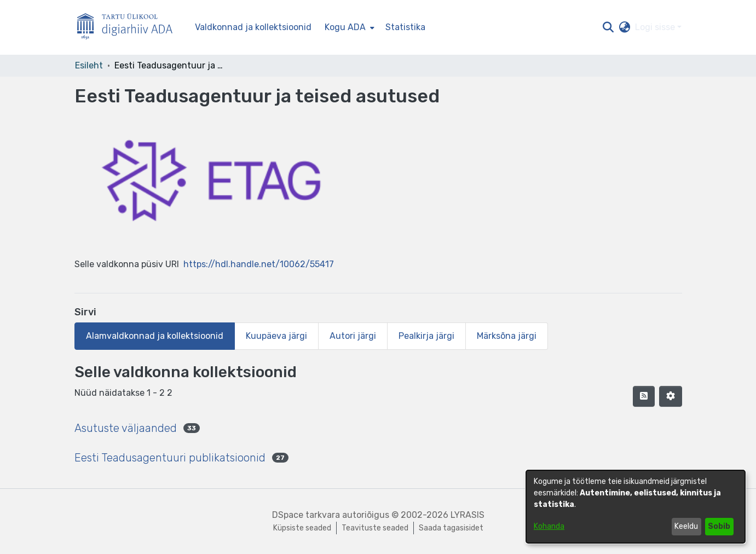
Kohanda (549, 526)
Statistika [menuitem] (405, 27)
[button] (608, 27)
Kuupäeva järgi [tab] (276, 336)
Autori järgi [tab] (353, 336)
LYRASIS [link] (468, 515)
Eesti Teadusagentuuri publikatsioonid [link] (170, 458)
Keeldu (686, 526)
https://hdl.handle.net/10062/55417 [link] (259, 264)
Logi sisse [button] (656, 27)
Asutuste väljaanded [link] (126, 428)
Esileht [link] (89, 65)
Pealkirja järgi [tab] (426, 336)
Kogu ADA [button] (345, 27)
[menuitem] (348, 27)
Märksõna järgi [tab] (507, 336)
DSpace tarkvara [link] (306, 515)
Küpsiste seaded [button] (302, 528)
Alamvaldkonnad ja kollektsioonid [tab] (155, 336)
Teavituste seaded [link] (375, 528)
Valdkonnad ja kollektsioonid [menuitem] (253, 27)
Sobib (719, 526)
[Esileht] (129, 28)
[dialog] (636, 507)
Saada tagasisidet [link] (451, 528)
